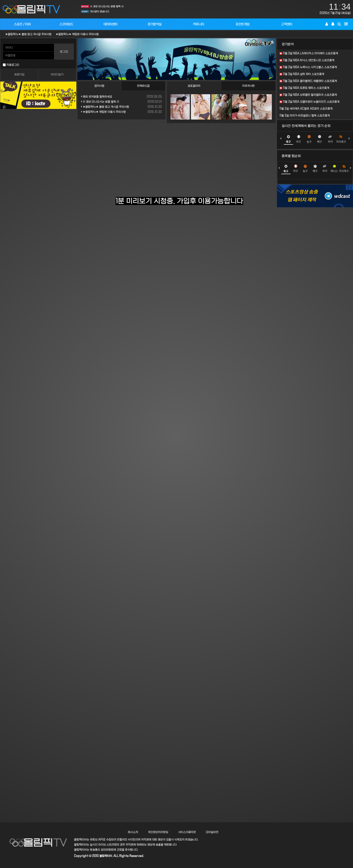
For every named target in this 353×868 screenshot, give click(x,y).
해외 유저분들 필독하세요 (97, 97)
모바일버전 (212, 832)
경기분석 (288, 44)
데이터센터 (110, 24)
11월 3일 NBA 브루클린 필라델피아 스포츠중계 (308, 95)
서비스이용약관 (187, 832)
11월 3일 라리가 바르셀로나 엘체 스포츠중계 (305, 116)
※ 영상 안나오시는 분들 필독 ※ (107, 6)
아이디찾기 (57, 75)
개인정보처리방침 (158, 832)
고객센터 (287, 24)
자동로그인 (11, 65)
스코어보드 (66, 24)
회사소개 (133, 832)
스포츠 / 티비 (22, 24)
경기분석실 (154, 24)
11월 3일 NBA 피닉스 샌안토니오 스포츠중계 (307, 60)
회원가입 (19, 75)
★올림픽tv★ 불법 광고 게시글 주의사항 (34, 34)
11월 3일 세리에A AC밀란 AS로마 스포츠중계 (306, 109)
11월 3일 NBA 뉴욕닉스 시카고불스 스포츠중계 (308, 67)
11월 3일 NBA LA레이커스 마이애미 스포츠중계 (309, 53)
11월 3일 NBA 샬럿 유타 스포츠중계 (302, 74)
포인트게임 (243, 24)
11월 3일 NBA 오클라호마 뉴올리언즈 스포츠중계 (309, 102)
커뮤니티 (199, 24)
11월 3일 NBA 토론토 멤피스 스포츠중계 (304, 88)
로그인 (64, 51)
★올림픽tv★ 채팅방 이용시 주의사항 (83, 34)
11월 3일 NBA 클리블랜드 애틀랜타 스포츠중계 (308, 81)
